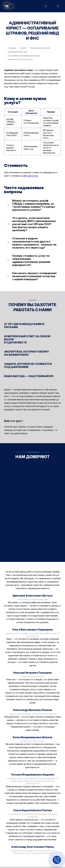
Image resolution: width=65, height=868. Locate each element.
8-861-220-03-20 (30, 176)
